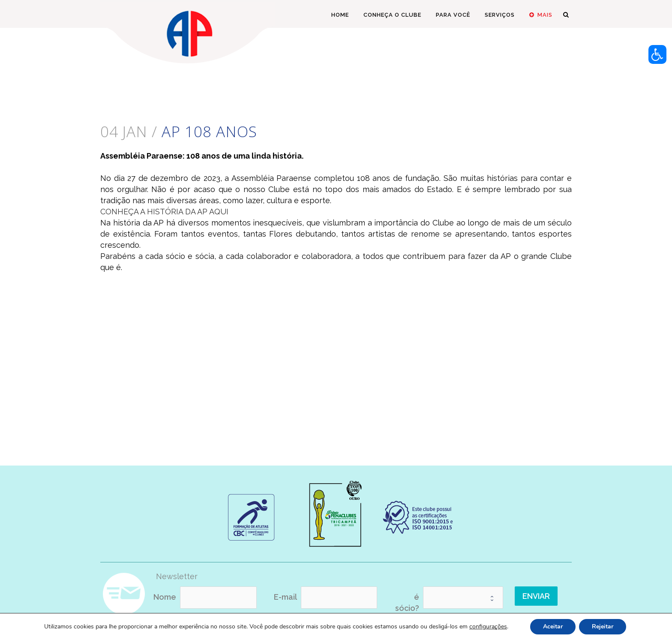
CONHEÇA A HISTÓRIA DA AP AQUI (164, 212)
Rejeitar (603, 626)
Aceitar (553, 626)
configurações (488, 627)
